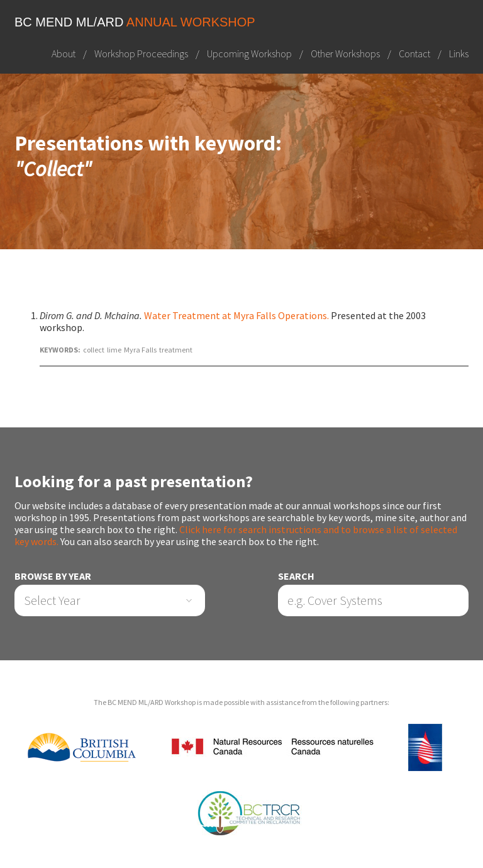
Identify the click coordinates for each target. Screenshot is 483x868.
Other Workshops (345, 54)
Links (459, 54)
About (64, 54)
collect (94, 350)
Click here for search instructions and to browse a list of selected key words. (236, 535)
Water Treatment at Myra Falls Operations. (236, 315)
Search (296, 576)
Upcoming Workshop (249, 54)
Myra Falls (140, 350)
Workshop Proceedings (141, 54)
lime (114, 350)
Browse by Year (53, 576)
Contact (414, 54)
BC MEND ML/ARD (135, 22)
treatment (176, 350)
